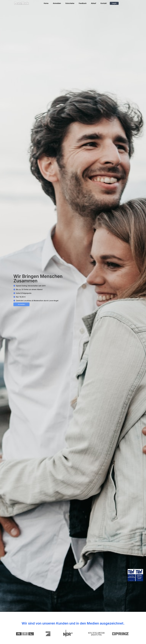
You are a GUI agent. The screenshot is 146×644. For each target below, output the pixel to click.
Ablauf (94, 3)
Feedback (83, 3)
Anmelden (57, 3)
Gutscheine (70, 3)
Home (46, 3)
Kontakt (104, 3)
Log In (114, 3)
